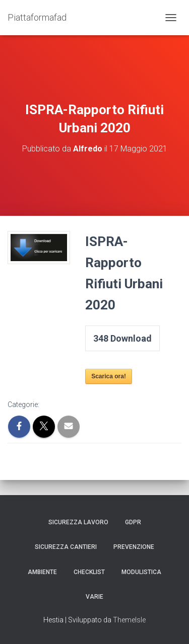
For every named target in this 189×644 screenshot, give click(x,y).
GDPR (133, 522)
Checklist (89, 572)
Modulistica (141, 572)
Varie (94, 597)
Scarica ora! (109, 376)
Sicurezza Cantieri (66, 547)
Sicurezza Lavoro (78, 522)
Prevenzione (134, 547)
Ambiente (42, 572)
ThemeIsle (129, 620)
